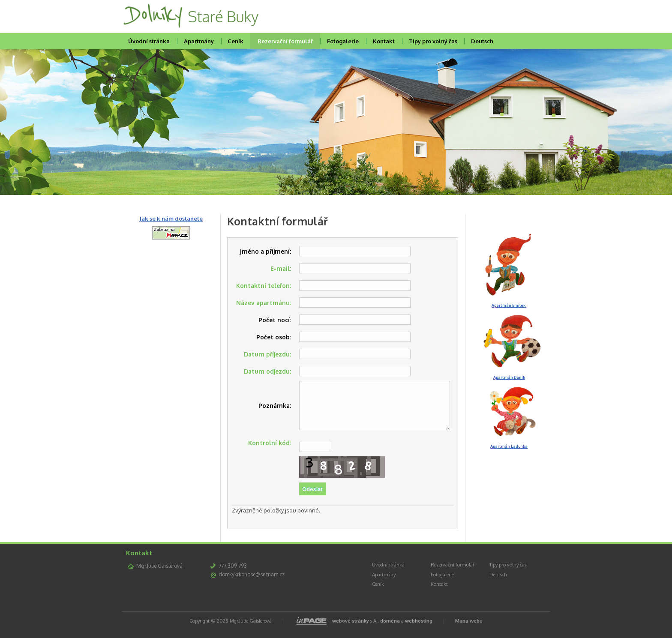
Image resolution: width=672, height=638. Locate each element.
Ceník (235, 41)
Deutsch (482, 41)
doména (390, 630)
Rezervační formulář (285, 41)
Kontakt (384, 41)
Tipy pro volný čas (433, 41)
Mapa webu (469, 630)
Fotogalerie (343, 41)
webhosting (419, 630)
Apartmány (199, 41)
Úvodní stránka (149, 41)
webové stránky (351, 630)
